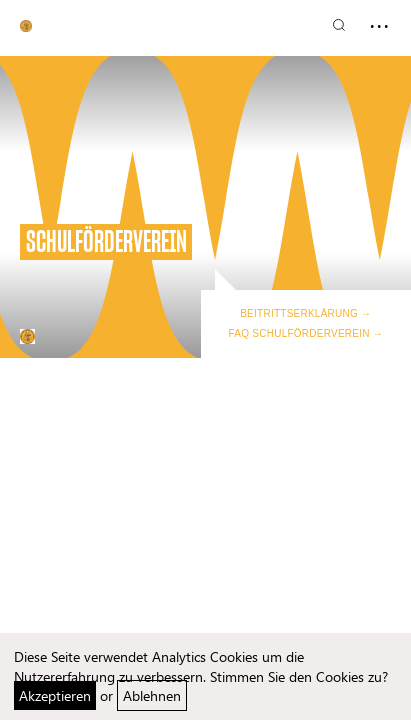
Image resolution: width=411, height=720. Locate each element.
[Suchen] (339, 25)
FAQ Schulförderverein (299, 333)
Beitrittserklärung (299, 313)
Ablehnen (152, 695)
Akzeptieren (55, 695)
